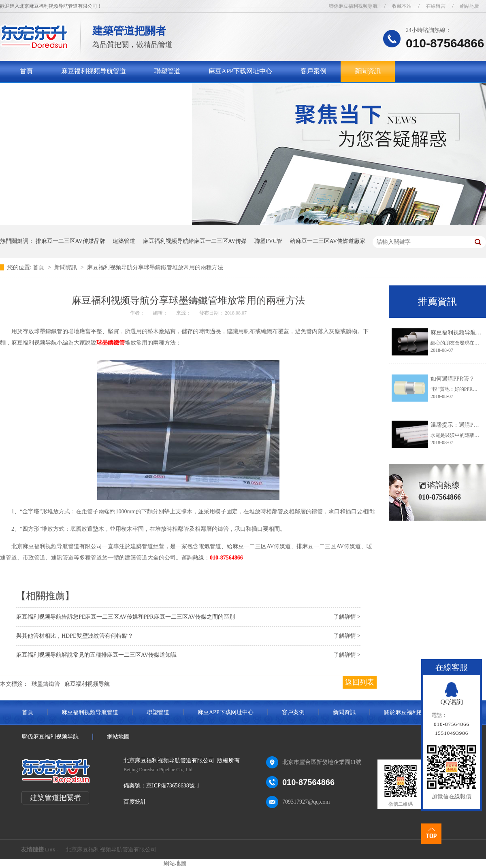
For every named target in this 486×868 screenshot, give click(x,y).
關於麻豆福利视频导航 (52, 92)
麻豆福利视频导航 (87, 684)
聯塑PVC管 (268, 241)
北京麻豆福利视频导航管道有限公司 (111, 850)
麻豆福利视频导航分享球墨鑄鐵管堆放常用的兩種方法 (155, 267)
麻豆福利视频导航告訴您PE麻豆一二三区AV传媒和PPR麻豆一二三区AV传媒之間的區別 (126, 617)
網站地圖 (470, 6)
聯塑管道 (167, 71)
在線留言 (436, 6)
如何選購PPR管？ (453, 379)
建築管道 (124, 241)
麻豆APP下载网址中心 (240, 71)
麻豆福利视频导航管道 (94, 71)
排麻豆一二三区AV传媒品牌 (70, 241)
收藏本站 (402, 6)
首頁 (26, 71)
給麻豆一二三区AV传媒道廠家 (328, 241)
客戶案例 (313, 71)
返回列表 (360, 682)
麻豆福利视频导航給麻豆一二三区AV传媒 (195, 241)
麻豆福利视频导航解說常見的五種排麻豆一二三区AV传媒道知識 (96, 655)
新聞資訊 (368, 71)
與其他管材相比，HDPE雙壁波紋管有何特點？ (75, 636)
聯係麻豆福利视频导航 (353, 6)
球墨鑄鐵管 (111, 343)
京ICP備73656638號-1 (173, 786)
